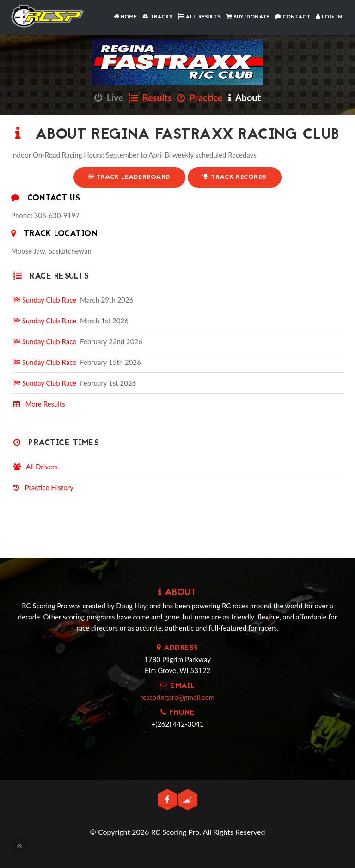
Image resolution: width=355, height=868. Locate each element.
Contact (293, 17)
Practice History (43, 487)
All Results (199, 17)
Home (125, 17)
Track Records (235, 177)
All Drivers (36, 467)
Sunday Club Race (45, 300)
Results (150, 97)
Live (109, 97)
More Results (39, 404)
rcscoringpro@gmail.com (177, 697)
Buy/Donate (248, 17)
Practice (200, 97)
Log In (329, 17)
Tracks (157, 17)
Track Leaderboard (129, 177)
